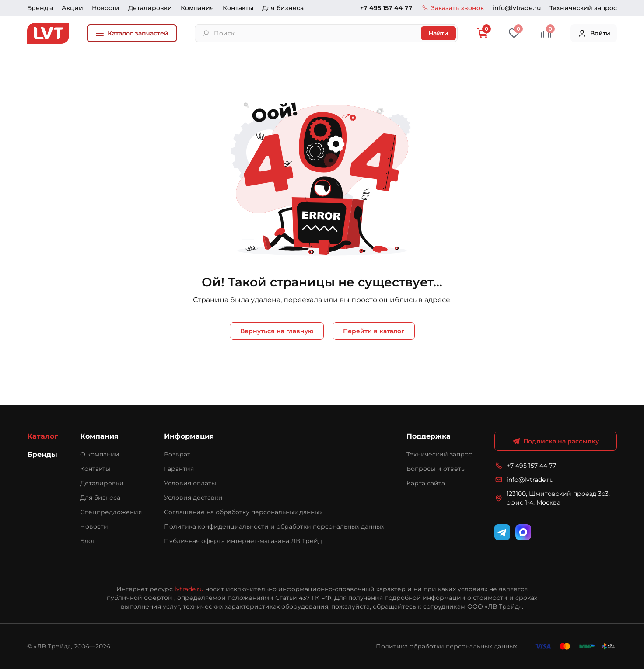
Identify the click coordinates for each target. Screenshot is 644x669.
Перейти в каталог (374, 331)
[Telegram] (502, 532)
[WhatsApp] (523, 532)
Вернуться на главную (277, 331)
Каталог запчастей (132, 33)
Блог (88, 541)
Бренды (40, 8)
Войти (594, 33)
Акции (72, 8)
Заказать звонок (453, 8)
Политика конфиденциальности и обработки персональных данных (274, 526)
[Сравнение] (546, 33)
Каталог (42, 436)
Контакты (238, 8)
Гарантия (179, 469)
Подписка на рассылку (556, 441)
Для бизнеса (283, 8)
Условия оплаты (190, 483)
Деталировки (150, 8)
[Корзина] (482, 33)
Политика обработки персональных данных (446, 646)
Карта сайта (426, 483)
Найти (438, 33)
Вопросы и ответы (436, 469)
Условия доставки (193, 498)
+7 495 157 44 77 (386, 8)
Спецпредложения (111, 512)
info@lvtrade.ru (517, 8)
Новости (106, 8)
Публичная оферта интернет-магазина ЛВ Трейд (243, 541)
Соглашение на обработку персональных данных (243, 512)
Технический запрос (583, 8)
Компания (197, 8)
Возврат (177, 454)
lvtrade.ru (189, 589)
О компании (100, 454)
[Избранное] (514, 33)
